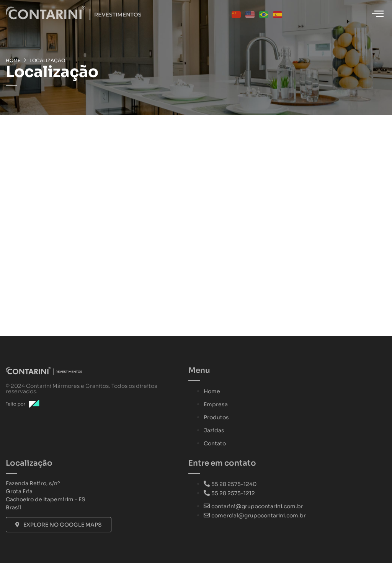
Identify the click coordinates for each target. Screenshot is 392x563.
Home (13, 60)
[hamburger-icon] (378, 14)
